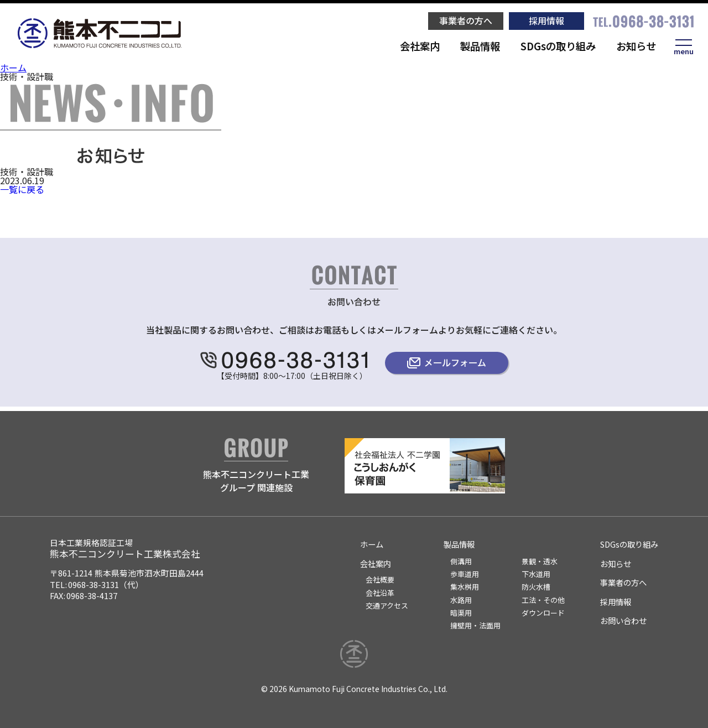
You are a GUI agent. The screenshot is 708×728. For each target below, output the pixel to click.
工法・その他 (543, 600)
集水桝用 (465, 587)
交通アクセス (387, 605)
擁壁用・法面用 (475, 625)
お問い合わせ (623, 620)
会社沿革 (380, 593)
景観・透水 (540, 561)
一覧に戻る (22, 189)
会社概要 (380, 579)
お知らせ (636, 46)
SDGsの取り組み (558, 46)
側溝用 (461, 561)
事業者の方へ (466, 20)
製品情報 (480, 46)
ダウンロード (543, 613)
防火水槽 (536, 587)
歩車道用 (465, 574)
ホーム (13, 67)
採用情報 (546, 20)
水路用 (461, 600)
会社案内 (420, 46)
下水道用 (536, 574)
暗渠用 (461, 613)
